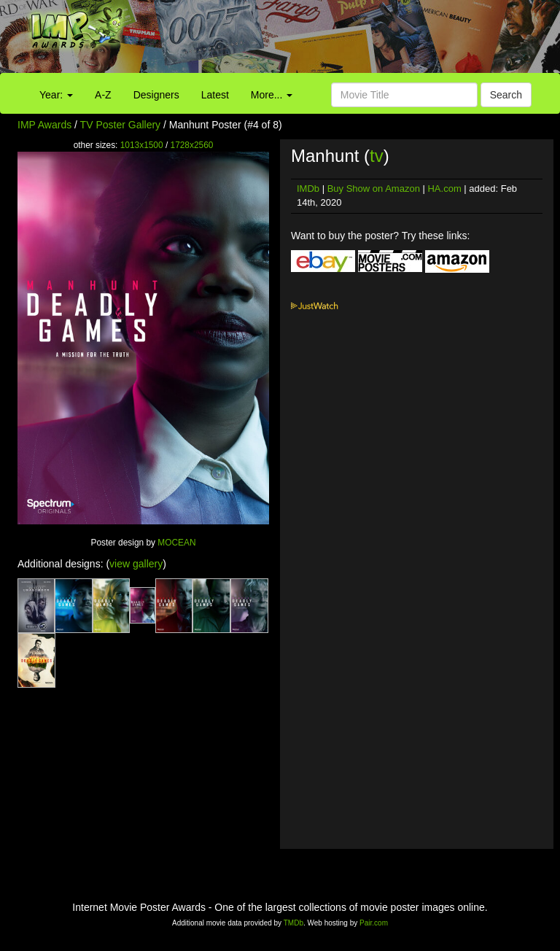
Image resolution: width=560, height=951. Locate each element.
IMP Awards (44, 125)
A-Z (103, 95)
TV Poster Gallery (120, 125)
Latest (215, 95)
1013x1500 (142, 145)
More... (272, 95)
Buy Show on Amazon (374, 189)
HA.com (444, 189)
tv (377, 156)
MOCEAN (176, 543)
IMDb (308, 189)
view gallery (136, 564)
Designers (156, 95)
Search (506, 95)
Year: (56, 95)
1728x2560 (192, 145)
